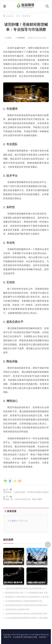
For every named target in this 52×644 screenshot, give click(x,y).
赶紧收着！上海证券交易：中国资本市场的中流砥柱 (26, 492)
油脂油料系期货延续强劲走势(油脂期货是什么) (26, 588)
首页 (18, 16)
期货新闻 (20, 38)
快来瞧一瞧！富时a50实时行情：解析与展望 (23, 499)
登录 (14, 521)
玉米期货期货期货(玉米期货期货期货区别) (24, 601)
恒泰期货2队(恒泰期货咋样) (17, 609)
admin (8, 38)
